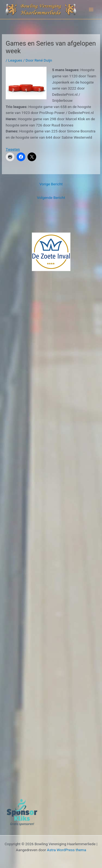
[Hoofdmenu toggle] (91, 10)
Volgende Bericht (51, 198)
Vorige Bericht (51, 184)
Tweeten (13, 149)
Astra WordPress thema (67, 850)
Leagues (15, 60)
